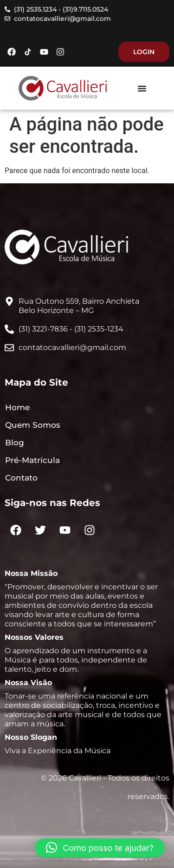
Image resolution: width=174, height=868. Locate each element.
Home (17, 407)
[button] (100, 848)
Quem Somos (33, 425)
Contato (21, 478)
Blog (15, 443)
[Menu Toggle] (142, 88)
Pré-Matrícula (32, 460)
